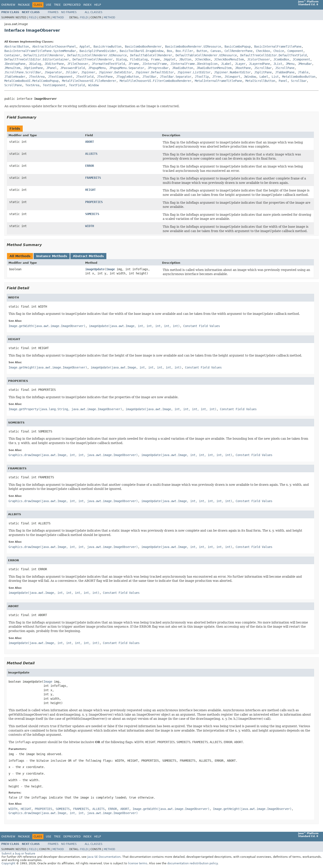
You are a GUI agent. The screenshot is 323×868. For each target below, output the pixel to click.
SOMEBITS (92, 214)
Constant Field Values (202, 326)
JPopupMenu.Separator (127, 68)
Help (98, 5)
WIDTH (90, 226)
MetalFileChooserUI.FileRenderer (89, 81)
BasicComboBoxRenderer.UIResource (193, 46)
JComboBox (281, 59)
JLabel (226, 64)
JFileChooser (78, 64)
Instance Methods (52, 256)
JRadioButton (183, 68)
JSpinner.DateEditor (115, 72)
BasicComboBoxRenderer (143, 46)
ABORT (90, 142)
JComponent (301, 59)
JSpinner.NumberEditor (232, 72)
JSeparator (53, 72)
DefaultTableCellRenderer (151, 55)
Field (33, 17)
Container (12, 55)
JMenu (290, 64)
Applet (85, 46)
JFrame (134, 64)
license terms (138, 863)
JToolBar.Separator (176, 77)
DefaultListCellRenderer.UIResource (97, 55)
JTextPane (105, 77)
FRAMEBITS (93, 178)
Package (24, 5)
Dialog (121, 59)
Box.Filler (184, 51)
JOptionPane (33, 68)
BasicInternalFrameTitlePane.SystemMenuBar (40, 51)
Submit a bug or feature (18, 853)
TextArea (32, 85)
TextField (77, 85)
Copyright (8, 863)
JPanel (52, 68)
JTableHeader (15, 77)
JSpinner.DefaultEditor (155, 72)
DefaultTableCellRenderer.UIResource (206, 55)
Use (49, 5)
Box (169, 51)
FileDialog (139, 59)
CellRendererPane (238, 51)
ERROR (90, 166)
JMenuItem (12, 68)
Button (202, 51)
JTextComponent (60, 77)
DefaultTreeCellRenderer (93, 59)
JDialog (35, 64)
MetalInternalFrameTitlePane (218, 81)
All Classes (94, 12)
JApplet (169, 59)
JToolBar (149, 77)
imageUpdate (95, 269)
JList (278, 64)
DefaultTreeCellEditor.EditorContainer (37, 59)
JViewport (232, 77)
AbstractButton (17, 46)
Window (93, 85)
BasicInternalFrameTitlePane (278, 46)
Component (295, 51)
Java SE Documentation (104, 857)
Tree (57, 5)
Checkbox (263, 51)
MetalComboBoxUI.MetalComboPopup (31, 81)
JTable (303, 72)
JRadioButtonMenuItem (214, 68)
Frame (155, 59)
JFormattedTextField (108, 64)
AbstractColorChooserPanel (54, 46)
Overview (8, 5)
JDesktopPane (15, 64)
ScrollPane (13, 85)
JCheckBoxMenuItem (229, 59)
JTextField (85, 77)
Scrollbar (299, 81)
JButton (185, 59)
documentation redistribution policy (192, 863)
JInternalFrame (155, 64)
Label (264, 77)
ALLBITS (91, 154)
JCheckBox (203, 59)
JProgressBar (158, 68)
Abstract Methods (88, 256)
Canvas (216, 51)
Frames (53, 12)
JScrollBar (263, 68)
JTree (217, 77)
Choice (279, 51)
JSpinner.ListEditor (194, 72)
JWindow (250, 77)
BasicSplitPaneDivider (98, 51)
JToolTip (202, 77)
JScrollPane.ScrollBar (23, 72)
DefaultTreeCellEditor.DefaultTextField (273, 55)
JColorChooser (259, 59)
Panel (283, 81)
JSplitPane (263, 72)
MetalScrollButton (260, 81)
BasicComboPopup (238, 46)
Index (87, 5)
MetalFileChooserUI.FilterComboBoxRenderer (155, 81)
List (275, 77)
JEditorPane (54, 64)
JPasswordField (73, 68)
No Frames (69, 12)
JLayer (240, 64)
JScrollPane (285, 68)
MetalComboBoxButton (299, 77)
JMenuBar (305, 64)
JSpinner (88, 72)
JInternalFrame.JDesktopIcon (194, 64)
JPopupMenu (97, 68)
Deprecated (72, 5)
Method (58, 17)
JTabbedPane (285, 72)
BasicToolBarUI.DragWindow (142, 51)
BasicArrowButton (107, 46)
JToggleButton (128, 77)
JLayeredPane (259, 64)
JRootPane (243, 68)
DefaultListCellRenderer (44, 55)
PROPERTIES (94, 202)
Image (111, 269)
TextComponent (54, 85)
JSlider (72, 72)
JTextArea (37, 77)
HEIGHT (90, 190)
